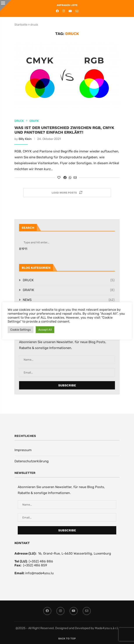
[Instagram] (64, 11)
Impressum (23, 450)
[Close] (5, 5)
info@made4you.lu (39, 573)
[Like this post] (59, 178)
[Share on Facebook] (65, 178)
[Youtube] (70, 11)
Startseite (21, 25)
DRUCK (69, 280)
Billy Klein (25, 139)
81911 (23, 249)
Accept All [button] (45, 330)
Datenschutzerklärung (32, 461)
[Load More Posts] (67, 193)
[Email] (77, 11)
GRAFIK (69, 290)
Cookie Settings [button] (21, 330)
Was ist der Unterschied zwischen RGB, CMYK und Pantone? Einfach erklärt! (64, 130)
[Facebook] (57, 11)
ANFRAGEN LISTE (67, 5)
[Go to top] (67, 638)
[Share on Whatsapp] (70, 178)
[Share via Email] (75, 178)
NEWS (69, 300)
